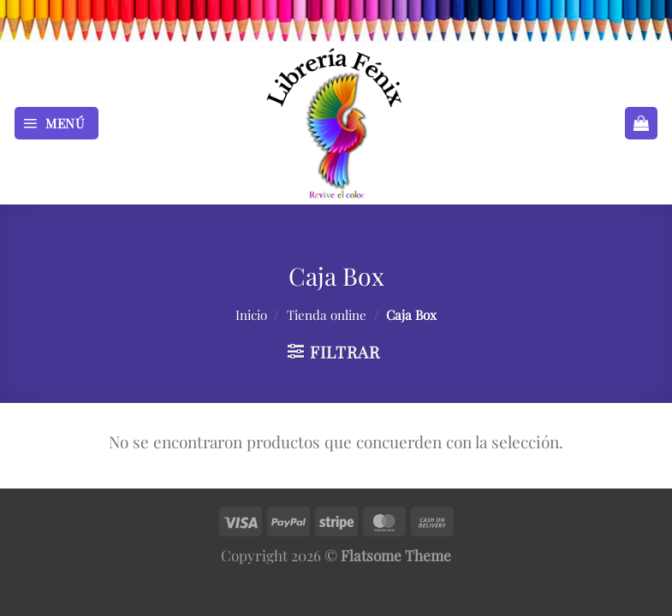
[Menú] (57, 124)
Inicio (251, 315)
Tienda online (327, 315)
